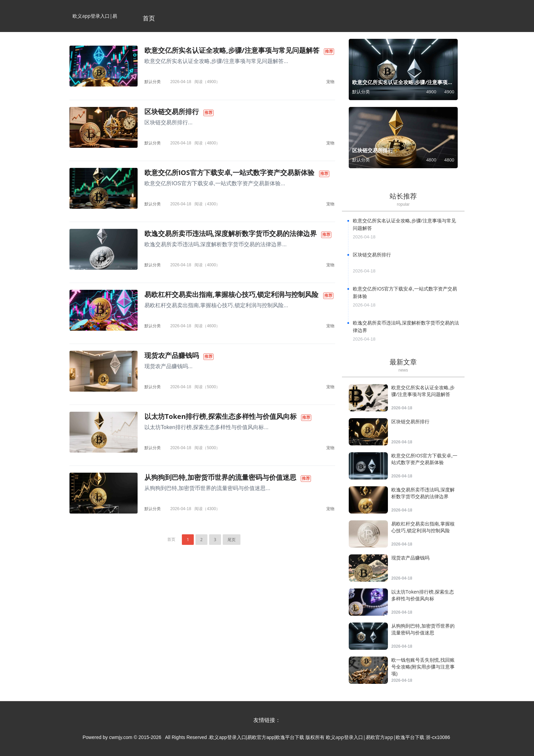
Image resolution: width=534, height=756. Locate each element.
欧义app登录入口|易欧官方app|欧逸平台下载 (95, 22)
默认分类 (153, 82)
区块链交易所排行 (172, 112)
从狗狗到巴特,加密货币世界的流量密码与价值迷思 (220, 477)
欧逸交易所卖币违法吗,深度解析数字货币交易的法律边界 (231, 233)
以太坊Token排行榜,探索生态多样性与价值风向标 (221, 416)
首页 (149, 18)
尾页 (232, 540)
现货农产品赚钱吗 (172, 355)
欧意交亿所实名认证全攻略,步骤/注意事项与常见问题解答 (232, 50)
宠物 (330, 82)
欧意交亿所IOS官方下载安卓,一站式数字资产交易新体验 (229, 172)
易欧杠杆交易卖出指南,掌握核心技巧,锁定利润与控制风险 (231, 294)
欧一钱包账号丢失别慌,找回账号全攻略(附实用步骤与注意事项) (423, 667)
